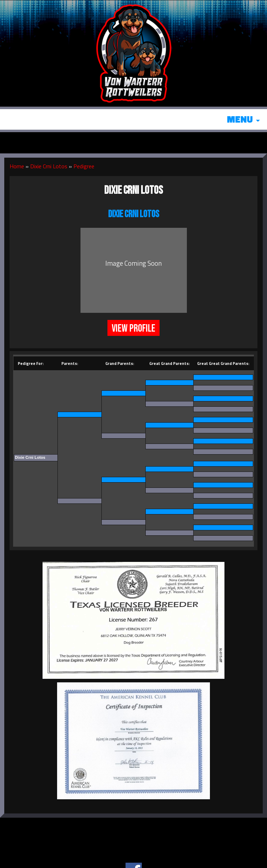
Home (17, 166)
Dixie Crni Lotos (49, 166)
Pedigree (84, 166)
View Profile (133, 328)
